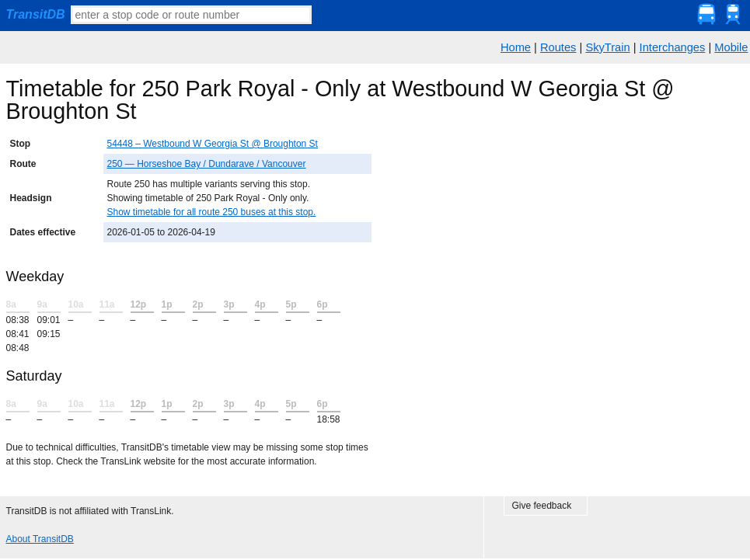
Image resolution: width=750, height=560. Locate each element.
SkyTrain (607, 47)
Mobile (731, 47)
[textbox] (191, 15)
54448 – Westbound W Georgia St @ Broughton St (213, 144)
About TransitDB (40, 539)
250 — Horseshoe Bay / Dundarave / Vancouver (207, 164)
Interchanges (673, 47)
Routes (558, 47)
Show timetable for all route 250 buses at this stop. (212, 212)
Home (516, 47)
